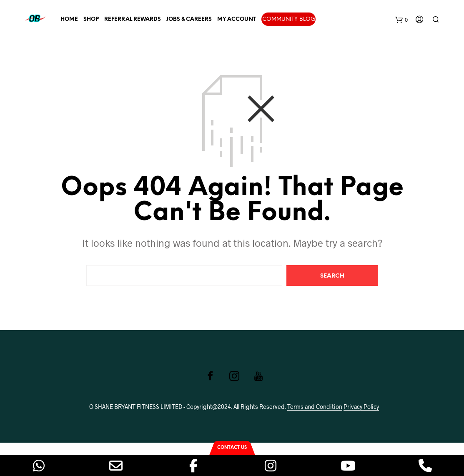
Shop (91, 19)
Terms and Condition (315, 407)
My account (237, 19)
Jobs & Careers (189, 19)
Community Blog (289, 19)
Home (69, 19)
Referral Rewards (133, 19)
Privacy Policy (361, 407)
